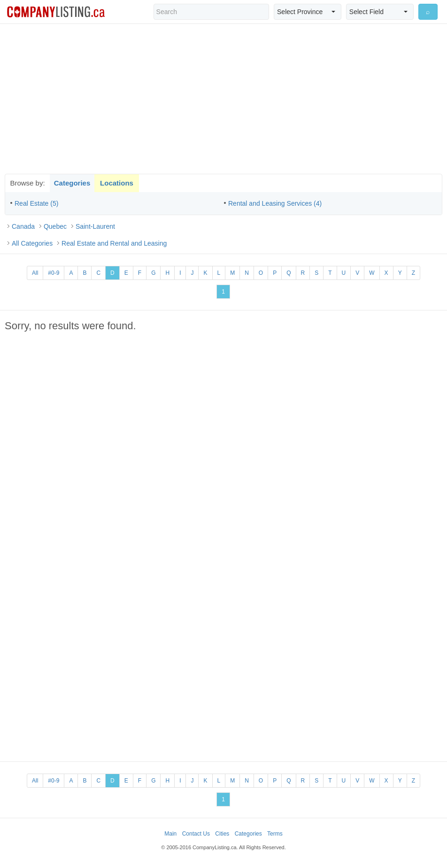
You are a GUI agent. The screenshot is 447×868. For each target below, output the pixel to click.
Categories (72, 183)
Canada (23, 226)
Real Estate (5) (36, 203)
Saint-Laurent (95, 226)
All (35, 273)
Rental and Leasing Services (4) (275, 203)
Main (170, 834)
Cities (222, 834)
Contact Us (196, 834)
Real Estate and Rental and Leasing (114, 243)
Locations (117, 183)
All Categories (32, 243)
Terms (275, 834)
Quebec (55, 226)
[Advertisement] (223, 99)
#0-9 (54, 273)
